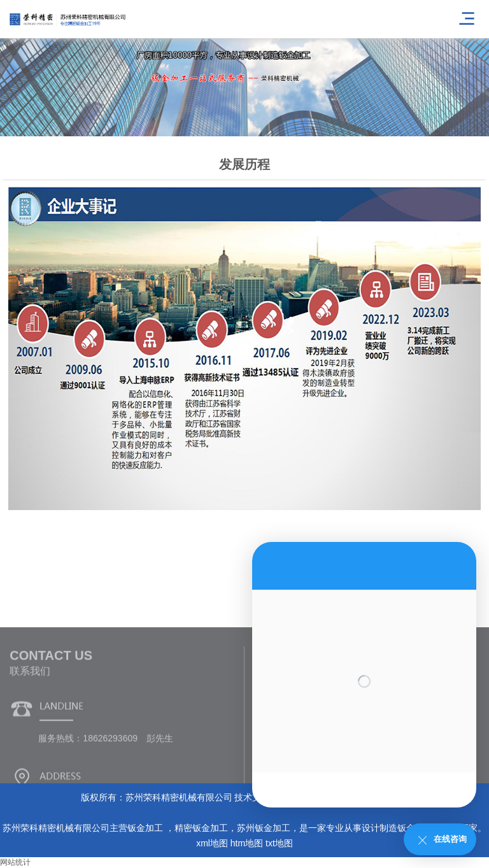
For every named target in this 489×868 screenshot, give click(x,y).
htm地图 (247, 843)
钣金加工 (146, 828)
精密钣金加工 (201, 828)
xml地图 (212, 843)
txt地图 (279, 843)
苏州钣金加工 (264, 828)
